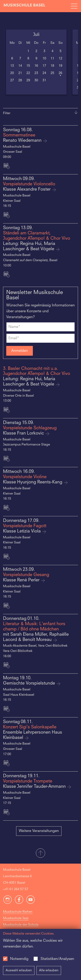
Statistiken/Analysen (57, 959)
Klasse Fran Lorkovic (24, 433)
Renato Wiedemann (23, 141)
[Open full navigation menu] (74, 6)
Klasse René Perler (22, 580)
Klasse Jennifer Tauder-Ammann (35, 787)
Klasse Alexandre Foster (27, 189)
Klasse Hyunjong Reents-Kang (33, 482)
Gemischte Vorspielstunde (30, 683)
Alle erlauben (49, 970)
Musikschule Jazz (16, 918)
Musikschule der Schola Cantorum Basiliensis (21, 928)
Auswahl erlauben (19, 970)
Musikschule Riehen (18, 912)
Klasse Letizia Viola (22, 531)
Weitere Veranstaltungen (39, 831)
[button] (40, 853)
